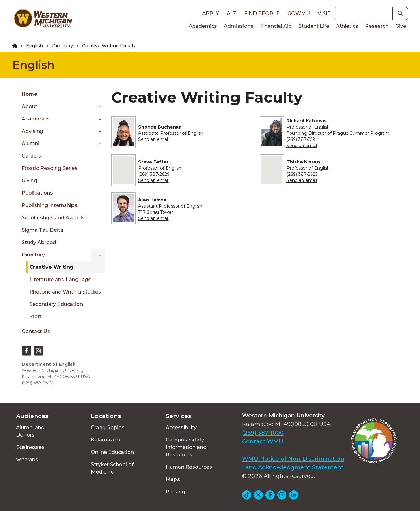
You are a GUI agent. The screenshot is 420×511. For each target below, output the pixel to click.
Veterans (27, 460)
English (34, 46)
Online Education (112, 452)
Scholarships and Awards (53, 218)
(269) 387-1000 (263, 433)
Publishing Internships (49, 205)
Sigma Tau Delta (42, 230)
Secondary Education (56, 304)
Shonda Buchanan (160, 127)
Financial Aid (276, 26)
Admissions (239, 26)
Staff (35, 317)
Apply (211, 13)
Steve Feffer (153, 162)
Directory (62, 46)
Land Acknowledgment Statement (293, 467)
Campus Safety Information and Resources (186, 447)
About (30, 106)
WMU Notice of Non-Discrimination (293, 459)
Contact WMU (263, 441)
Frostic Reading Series (50, 168)
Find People (262, 13)
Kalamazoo (105, 440)
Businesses (30, 447)
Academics (203, 26)
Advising (32, 131)
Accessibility (181, 427)
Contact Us (36, 331)
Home (30, 94)
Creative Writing (51, 267)
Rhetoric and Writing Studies (65, 292)
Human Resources (189, 467)
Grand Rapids (108, 427)
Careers (31, 156)
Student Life (314, 26)
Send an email (153, 139)
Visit (324, 13)
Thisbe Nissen (303, 162)
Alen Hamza (152, 200)
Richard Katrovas (306, 121)
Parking (175, 492)
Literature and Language (60, 279)
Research (377, 26)
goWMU (299, 13)
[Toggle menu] (98, 107)
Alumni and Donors (30, 431)
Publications (37, 193)
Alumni (30, 144)
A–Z (232, 13)
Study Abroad (39, 242)
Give (401, 26)
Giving (29, 181)
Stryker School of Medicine (112, 468)
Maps (173, 479)
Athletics (347, 26)
